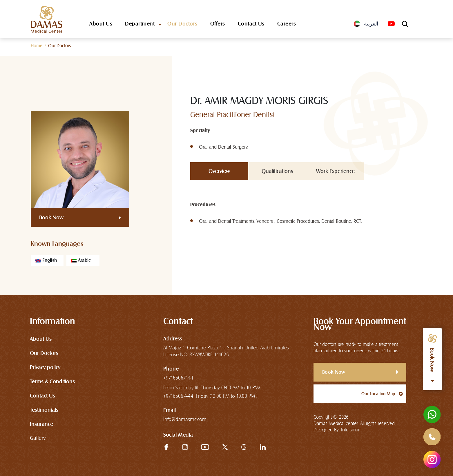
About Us (101, 24)
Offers (218, 24)
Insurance (41, 424)
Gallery (38, 438)
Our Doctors (182, 24)
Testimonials (44, 410)
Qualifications (277, 171)
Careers (287, 24)
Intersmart (351, 430)
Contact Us (251, 24)
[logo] (47, 19)
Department (140, 24)
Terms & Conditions (52, 381)
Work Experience (335, 171)
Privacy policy (45, 367)
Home (37, 46)
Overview (219, 171)
